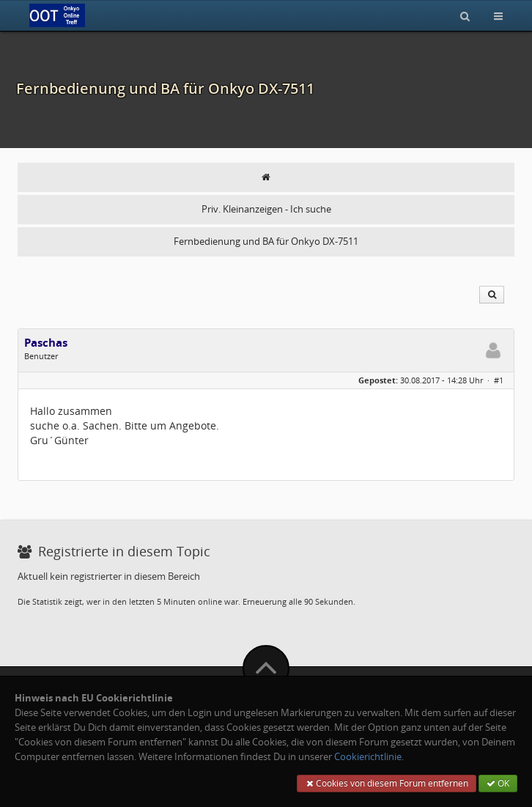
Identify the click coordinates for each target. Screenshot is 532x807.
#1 (499, 380)
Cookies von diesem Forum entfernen (387, 783)
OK (498, 783)
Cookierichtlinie (368, 757)
